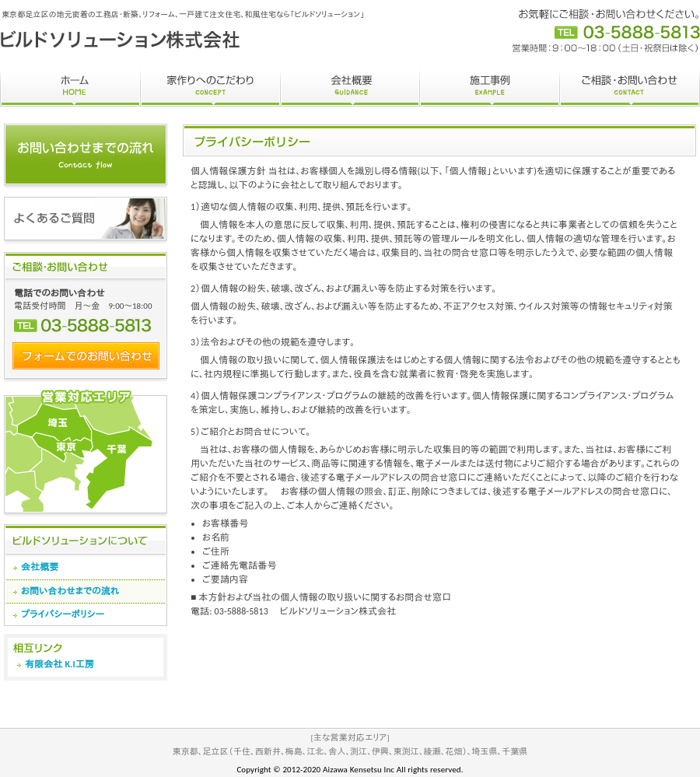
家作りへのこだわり (210, 88)
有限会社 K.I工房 (59, 664)
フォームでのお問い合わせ (86, 356)
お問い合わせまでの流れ (70, 591)
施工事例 (489, 88)
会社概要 (350, 88)
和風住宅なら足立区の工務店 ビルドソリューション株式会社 (121, 39)
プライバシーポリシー (63, 614)
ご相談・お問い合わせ (630, 88)
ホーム (70, 88)
